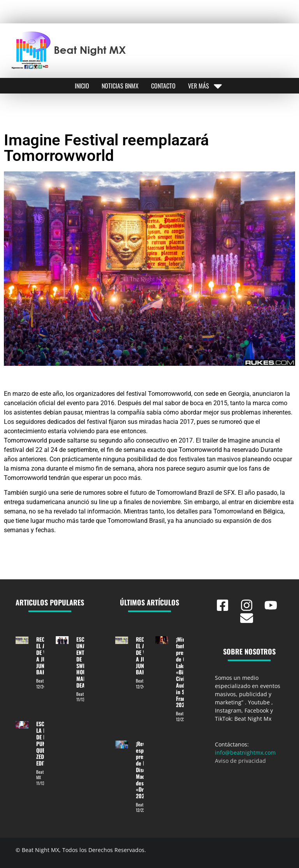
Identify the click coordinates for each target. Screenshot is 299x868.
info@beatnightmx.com (245, 752)
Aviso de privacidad (240, 761)
